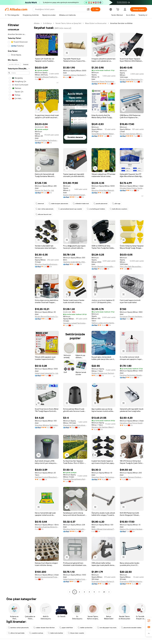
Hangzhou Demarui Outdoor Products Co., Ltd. (132, 477)
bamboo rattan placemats (18, 628)
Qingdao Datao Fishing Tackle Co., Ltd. (132, 188)
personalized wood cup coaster (70, 209)
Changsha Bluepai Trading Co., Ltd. (47, 77)
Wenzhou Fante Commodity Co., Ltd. (75, 529)
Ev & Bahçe (47, 23)
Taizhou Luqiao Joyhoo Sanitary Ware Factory (103, 323)
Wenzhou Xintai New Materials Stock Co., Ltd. (103, 190)
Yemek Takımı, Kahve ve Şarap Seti (68, 23)
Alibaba (37, 23)
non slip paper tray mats (107, 628)
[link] (149, 621)
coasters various (36, 633)
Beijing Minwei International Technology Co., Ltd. (103, 529)
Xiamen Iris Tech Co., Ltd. (44, 190)
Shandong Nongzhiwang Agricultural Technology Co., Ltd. (75, 479)
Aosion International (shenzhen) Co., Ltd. (75, 195)
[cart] (118, 10)
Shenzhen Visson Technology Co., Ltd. (103, 81)
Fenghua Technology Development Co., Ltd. (132, 375)
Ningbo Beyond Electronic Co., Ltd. (47, 316)
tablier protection (85, 628)
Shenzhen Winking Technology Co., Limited (47, 425)
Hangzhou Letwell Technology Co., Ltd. (75, 323)
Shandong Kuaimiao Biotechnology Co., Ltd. (47, 527)
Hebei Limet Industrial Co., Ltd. (47, 373)
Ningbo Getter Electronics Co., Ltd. (132, 79)
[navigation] (19, 308)
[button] (88, 9)
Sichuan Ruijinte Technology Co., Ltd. (47, 140)
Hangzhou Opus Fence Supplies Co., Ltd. (132, 423)
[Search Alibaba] (60, 9)
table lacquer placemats (58, 204)
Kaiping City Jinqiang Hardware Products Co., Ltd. (132, 529)
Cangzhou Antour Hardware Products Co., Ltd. (75, 75)
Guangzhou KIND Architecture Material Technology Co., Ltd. (132, 581)
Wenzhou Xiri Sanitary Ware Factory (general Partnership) (103, 427)
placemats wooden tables (131, 628)
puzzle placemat (100, 204)
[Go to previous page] (70, 592)
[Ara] (95, 9)
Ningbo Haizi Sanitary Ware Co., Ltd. (132, 134)
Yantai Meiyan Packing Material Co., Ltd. (103, 134)
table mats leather (55, 633)
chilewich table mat (81, 204)
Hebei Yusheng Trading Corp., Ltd (75, 579)
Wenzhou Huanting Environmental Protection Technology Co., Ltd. (47, 264)
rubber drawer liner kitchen (44, 628)
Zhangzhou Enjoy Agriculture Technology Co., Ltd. (75, 425)
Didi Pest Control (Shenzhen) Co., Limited (47, 477)
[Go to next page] (109, 592)
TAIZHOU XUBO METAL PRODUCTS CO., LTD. (75, 262)
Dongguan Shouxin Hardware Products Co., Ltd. (132, 316)
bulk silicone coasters (118, 209)
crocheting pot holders (96, 209)
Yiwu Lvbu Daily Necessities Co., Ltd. (132, 266)
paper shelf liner (66, 628)
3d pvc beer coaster (76, 633)
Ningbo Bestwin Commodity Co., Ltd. (103, 266)
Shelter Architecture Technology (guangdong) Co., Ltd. (103, 373)
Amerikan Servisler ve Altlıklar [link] (121, 23)
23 (104, 592)
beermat (40, 204)
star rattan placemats (44, 209)
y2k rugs (116, 204)
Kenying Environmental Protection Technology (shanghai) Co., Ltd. (47, 577)
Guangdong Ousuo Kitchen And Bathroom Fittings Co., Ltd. (103, 581)
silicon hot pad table (16, 633)
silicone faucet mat (43, 214)
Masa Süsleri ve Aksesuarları (96, 23)
